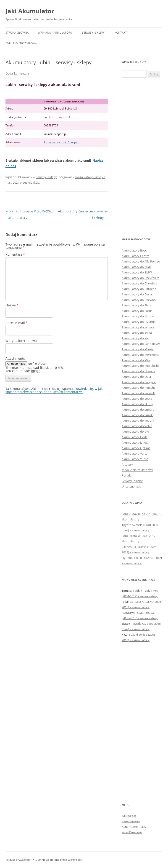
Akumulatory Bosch (135, 250)
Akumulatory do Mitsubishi (140, 366)
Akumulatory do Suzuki (138, 415)
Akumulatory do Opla (136, 377)
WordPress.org (132, 832)
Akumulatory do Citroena (139, 289)
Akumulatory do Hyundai (139, 322)
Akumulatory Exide (135, 437)
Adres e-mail (17, 323)
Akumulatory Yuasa (135, 459)
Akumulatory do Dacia (137, 294)
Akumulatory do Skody (137, 404)
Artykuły (127, 464)
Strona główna (17, 33)
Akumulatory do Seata (137, 399)
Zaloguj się (129, 816)
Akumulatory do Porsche (139, 388)
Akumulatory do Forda (137, 311)
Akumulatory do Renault (138, 393)
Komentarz (15, 254)
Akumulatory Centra (135, 256)
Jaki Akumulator (30, 11)
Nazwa (12, 305)
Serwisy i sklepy (93, 33)
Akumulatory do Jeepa (137, 333)
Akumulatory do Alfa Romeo (141, 261)
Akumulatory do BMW (137, 272)
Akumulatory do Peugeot (139, 382)
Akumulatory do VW (135, 431)
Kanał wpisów (131, 821)
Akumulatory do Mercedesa (140, 355)
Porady (127, 475)
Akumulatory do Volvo (137, 426)
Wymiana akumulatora (55, 33)
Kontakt (121, 33)
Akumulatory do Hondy (138, 316)
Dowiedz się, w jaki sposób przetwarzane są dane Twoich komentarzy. (54, 390)
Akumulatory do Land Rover (141, 344)
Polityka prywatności (21, 43)
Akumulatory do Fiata (136, 305)
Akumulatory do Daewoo (139, 300)
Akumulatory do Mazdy (138, 349)
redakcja (34, 182)
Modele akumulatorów (137, 470)
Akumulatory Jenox (135, 442)
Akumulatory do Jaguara (138, 327)
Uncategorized (131, 486)
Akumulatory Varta (135, 453)
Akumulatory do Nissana (138, 371)
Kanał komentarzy (134, 827)
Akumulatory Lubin (88, 177)
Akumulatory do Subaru (138, 410)
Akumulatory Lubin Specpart (62, 142)
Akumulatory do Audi (136, 267)
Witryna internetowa (21, 341)
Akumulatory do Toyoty (138, 421)
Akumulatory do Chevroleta (140, 278)
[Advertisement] (142, 157)
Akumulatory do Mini (136, 360)
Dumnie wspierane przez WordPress (59, 860)
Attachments (15, 358)
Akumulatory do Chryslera (139, 283)
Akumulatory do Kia (135, 338)
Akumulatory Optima (136, 448)
